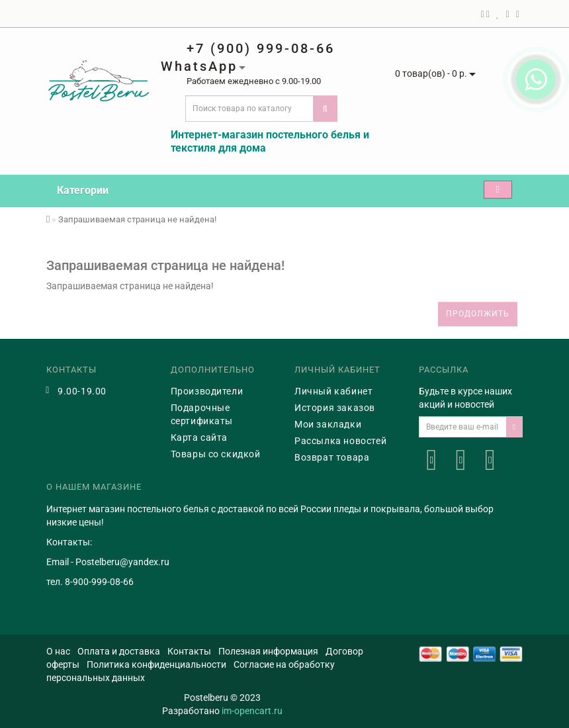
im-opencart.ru (252, 711)
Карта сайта (199, 437)
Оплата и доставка (119, 651)
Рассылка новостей (340, 441)
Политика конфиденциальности (156, 664)
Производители (207, 391)
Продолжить (478, 314)
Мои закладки (328, 424)
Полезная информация (268, 651)
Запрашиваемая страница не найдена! (137, 219)
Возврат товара (332, 457)
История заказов (335, 408)
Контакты (189, 651)
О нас (58, 651)
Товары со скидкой (216, 454)
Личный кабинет (333, 391)
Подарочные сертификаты (202, 414)
